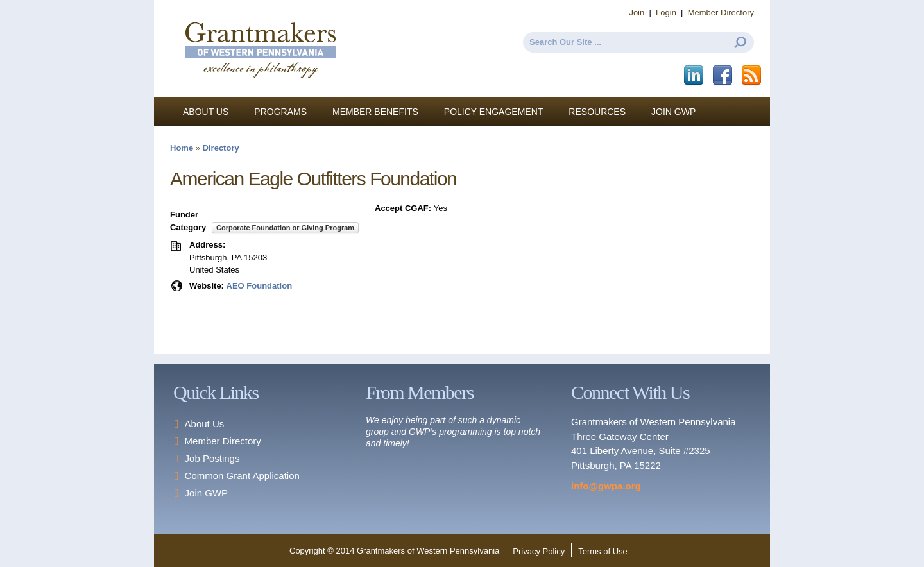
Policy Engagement (494, 112)
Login (666, 13)
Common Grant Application (242, 476)
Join (637, 13)
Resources (597, 112)
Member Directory (721, 13)
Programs (280, 112)
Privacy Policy (539, 551)
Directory (221, 148)
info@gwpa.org (606, 486)
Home (182, 148)
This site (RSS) (752, 76)
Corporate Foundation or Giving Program (285, 228)
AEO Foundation (260, 286)
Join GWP (673, 112)
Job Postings (212, 458)
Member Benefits (375, 112)
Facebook (723, 76)
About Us (206, 112)
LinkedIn (695, 76)
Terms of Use (603, 551)
